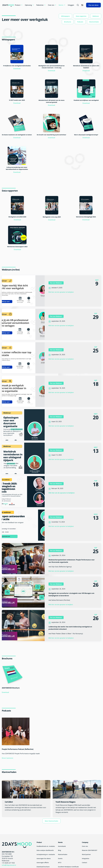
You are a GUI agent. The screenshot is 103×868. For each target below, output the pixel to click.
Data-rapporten (81, 16)
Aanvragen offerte (43, 862)
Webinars (96, 16)
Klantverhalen (94, 22)
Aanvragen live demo (44, 858)
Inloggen (71, 5)
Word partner (86, 854)
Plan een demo (93, 5)
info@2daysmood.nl (9, 865)
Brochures (68, 22)
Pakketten (40, 5)
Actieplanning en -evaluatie (46, 854)
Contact (84, 862)
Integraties (86, 858)
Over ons (51, 5)
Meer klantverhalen (52, 821)
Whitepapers (65, 16)
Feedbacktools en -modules (46, 846)
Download (17, 69)
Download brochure (43, 867)
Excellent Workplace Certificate (68, 867)
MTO (60, 862)
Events (60, 858)
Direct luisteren (8, 758)
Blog (60, 850)
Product (18, 5)
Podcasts (80, 22)
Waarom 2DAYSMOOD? (90, 850)
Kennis (61, 5)
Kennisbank (62, 846)
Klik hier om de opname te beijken (61, 605)
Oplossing (28, 5)
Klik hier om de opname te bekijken (61, 292)
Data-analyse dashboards (45, 850)
